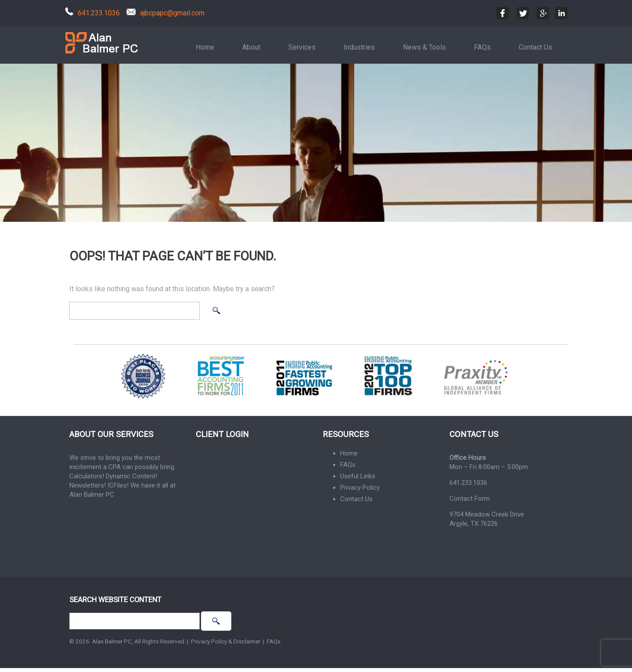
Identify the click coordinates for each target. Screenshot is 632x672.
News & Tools (424, 47)
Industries (359, 47)
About (251, 47)
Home (205, 47)
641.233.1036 (99, 13)
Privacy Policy (360, 488)
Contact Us (535, 47)
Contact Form (470, 499)
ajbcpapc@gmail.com (172, 13)
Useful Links (358, 476)
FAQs (482, 47)
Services (302, 47)
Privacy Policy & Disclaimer (226, 641)
